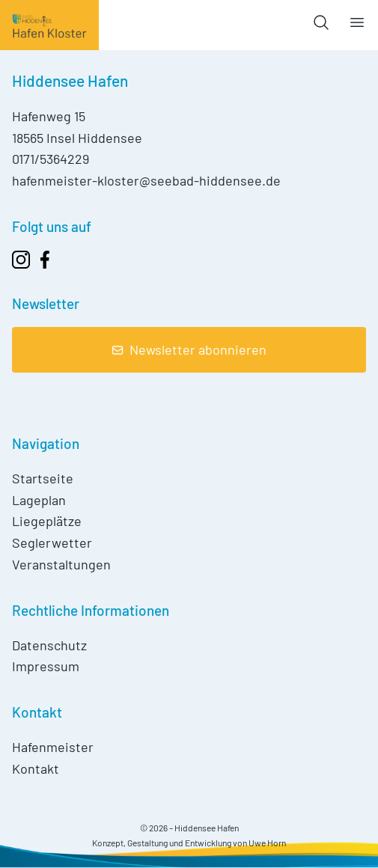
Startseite (43, 478)
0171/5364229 (51, 159)
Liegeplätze (47, 521)
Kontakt (36, 768)
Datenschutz (49, 645)
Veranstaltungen (61, 564)
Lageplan (39, 500)
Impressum (46, 666)
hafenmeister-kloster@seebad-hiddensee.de (146, 180)
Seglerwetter (52, 542)
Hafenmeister (53, 747)
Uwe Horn (267, 843)
